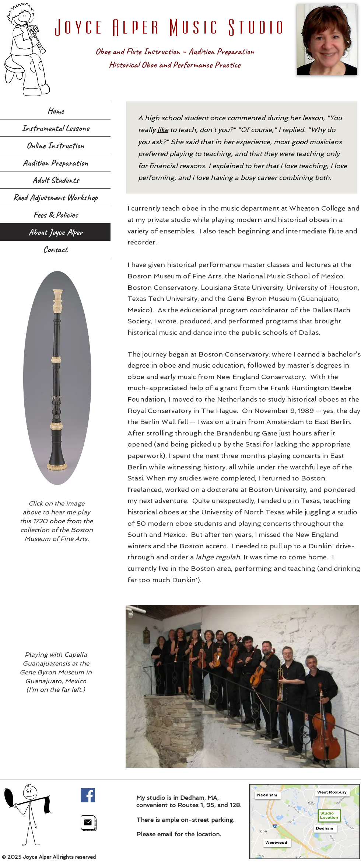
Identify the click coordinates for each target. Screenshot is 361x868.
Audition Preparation (55, 163)
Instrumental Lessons (55, 128)
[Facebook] (88, 795)
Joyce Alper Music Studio (170, 26)
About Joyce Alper (55, 232)
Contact (55, 249)
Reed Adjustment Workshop (55, 197)
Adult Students (55, 180)
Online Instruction (55, 145)
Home (55, 111)
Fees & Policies (55, 215)
